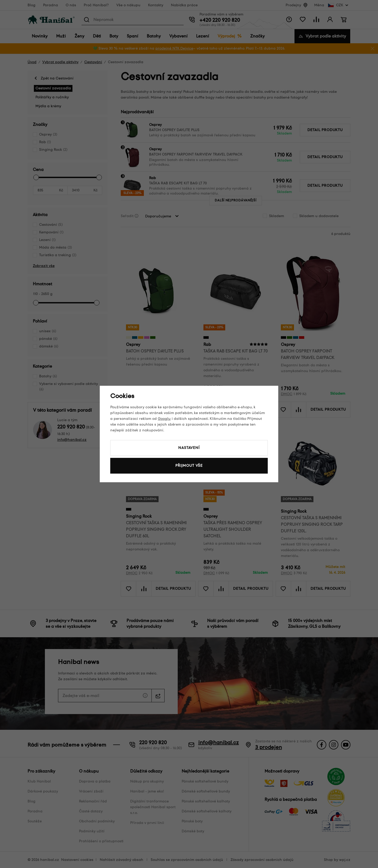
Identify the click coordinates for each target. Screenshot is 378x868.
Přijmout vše (189, 466)
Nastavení (189, 448)
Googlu (164, 419)
